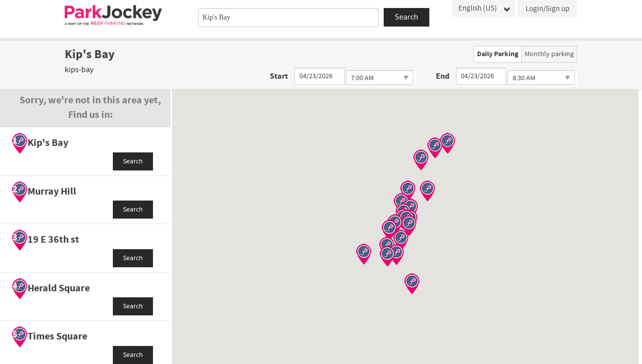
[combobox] (288, 18)
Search (133, 161)
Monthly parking (549, 54)
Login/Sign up (547, 9)
